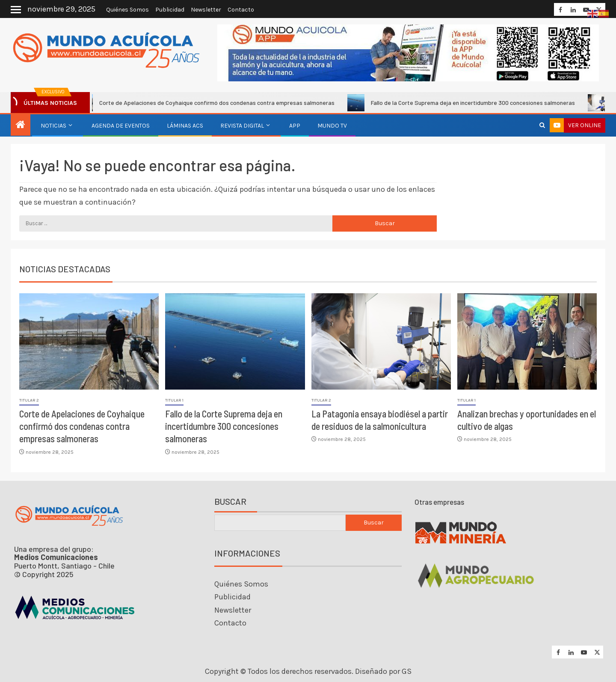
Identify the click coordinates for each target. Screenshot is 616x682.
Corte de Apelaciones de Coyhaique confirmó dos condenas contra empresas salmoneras (212, 103)
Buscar (230, 502)
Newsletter (206, 10)
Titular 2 (29, 400)
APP (295, 126)
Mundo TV (332, 126)
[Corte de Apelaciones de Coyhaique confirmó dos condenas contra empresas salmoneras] (89, 341)
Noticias (53, 126)
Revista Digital (242, 126)
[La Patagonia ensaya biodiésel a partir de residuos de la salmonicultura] (381, 341)
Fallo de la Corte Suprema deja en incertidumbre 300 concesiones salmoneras (468, 103)
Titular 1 (174, 400)
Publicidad (170, 10)
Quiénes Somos (127, 10)
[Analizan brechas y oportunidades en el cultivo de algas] (527, 341)
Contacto (241, 10)
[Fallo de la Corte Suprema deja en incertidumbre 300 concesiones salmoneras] (235, 341)
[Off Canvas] (16, 10)
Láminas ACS (185, 126)
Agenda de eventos (121, 126)
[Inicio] (21, 125)
